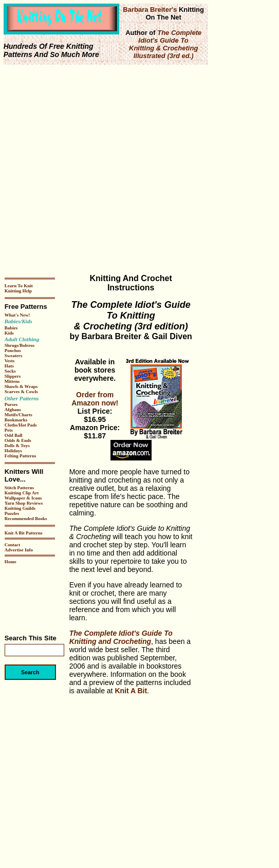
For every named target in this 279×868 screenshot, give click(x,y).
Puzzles (12, 513)
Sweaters (14, 356)
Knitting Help (18, 291)
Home (11, 562)
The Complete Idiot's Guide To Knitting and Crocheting (121, 637)
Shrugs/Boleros (20, 345)
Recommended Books (26, 519)
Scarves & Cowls (21, 392)
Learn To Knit (19, 286)
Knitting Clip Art (22, 493)
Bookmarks (16, 420)
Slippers (13, 376)
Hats (9, 366)
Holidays (13, 451)
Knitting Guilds (20, 508)
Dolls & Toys (17, 446)
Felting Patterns (21, 456)
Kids (9, 333)
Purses (11, 404)
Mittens (12, 381)
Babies (11, 328)
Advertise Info (19, 550)
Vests (10, 361)
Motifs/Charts (18, 415)
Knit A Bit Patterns (24, 533)
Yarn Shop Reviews (24, 503)
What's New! (17, 315)
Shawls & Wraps (21, 386)
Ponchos (13, 350)
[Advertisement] (96, 169)
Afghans (13, 410)
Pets (9, 430)
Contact (13, 545)
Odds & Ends (18, 440)
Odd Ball (14, 435)
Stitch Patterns (19, 488)
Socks (10, 371)
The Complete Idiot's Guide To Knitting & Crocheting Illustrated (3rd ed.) (165, 44)
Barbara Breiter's (150, 10)
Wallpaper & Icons (23, 498)
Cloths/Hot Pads (21, 425)
